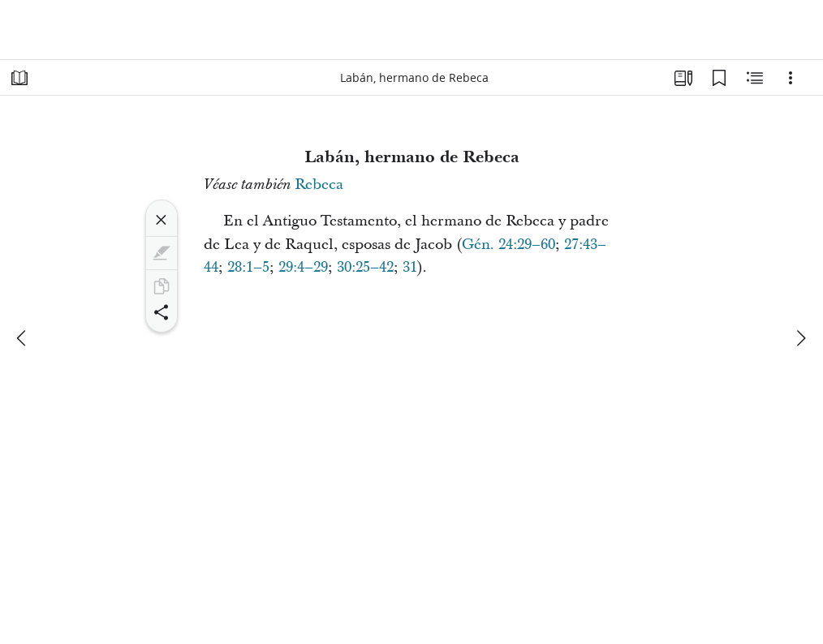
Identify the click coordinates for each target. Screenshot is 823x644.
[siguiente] (800, 338)
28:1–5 (248, 267)
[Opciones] (791, 78)
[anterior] (23, 338)
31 (410, 267)
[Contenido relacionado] (755, 78)
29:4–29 (303, 267)
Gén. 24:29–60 (508, 245)
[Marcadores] (719, 78)
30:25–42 (365, 267)
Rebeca (319, 185)
